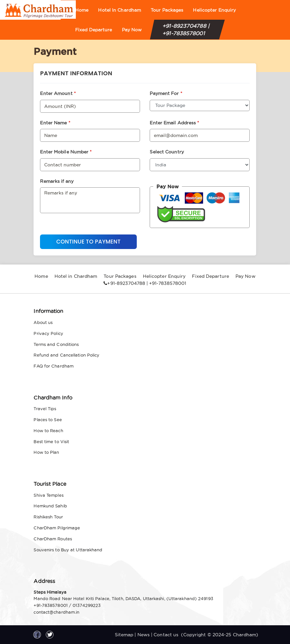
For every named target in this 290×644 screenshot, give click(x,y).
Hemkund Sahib (50, 506)
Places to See (48, 420)
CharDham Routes (53, 539)
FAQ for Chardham (54, 366)
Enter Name (55, 123)
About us (43, 322)
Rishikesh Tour (48, 517)
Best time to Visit (51, 441)
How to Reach (48, 431)
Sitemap (124, 635)
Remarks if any (57, 181)
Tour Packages (167, 10)
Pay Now (132, 30)
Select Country (167, 152)
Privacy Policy (48, 333)
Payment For (166, 93)
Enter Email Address (174, 123)
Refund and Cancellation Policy (66, 355)
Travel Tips (45, 409)
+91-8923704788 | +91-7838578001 (186, 30)
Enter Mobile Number (66, 152)
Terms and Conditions (56, 344)
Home (82, 10)
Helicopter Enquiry (214, 10)
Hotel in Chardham (120, 10)
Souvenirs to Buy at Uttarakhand (68, 550)
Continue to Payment (88, 242)
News (144, 635)
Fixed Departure (94, 30)
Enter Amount (58, 93)
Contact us (166, 635)
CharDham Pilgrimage (57, 528)
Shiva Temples (48, 495)
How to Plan (46, 452)
